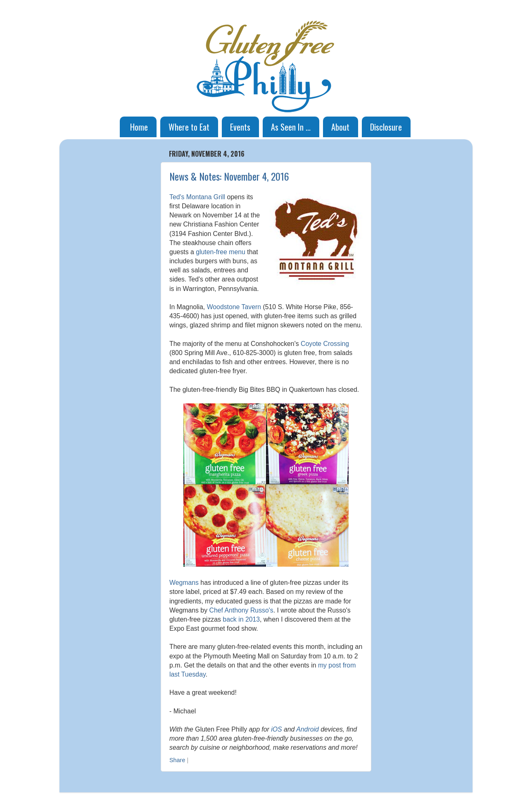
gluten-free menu (221, 252)
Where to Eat (189, 127)
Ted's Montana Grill (197, 197)
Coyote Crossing (325, 344)
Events (240, 127)
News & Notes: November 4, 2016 (229, 176)
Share (177, 760)
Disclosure (386, 127)
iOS (276, 729)
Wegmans (184, 583)
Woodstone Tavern (234, 307)
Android (308, 729)
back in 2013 (241, 619)
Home (139, 127)
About (340, 127)
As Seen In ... (291, 127)
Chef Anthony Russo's (241, 610)
